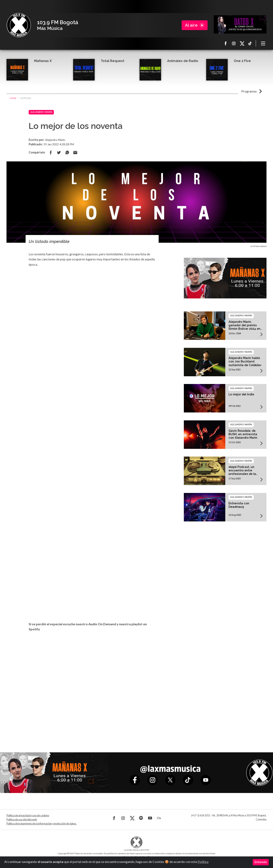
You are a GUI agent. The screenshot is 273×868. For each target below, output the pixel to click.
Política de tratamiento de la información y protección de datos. (42, 824)
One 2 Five (242, 61)
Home (13, 98)
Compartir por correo (75, 152)
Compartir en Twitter (59, 152)
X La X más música (242, 43)
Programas (249, 91)
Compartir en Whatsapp (67, 152)
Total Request (113, 61)
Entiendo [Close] (261, 862)
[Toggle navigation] (263, 43)
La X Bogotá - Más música (19, 25)
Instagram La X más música (234, 43)
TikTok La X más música (250, 43)
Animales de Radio (183, 61)
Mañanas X (43, 61)
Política (203, 862)
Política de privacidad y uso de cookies (28, 815)
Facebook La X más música (226, 43)
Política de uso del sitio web (22, 820)
